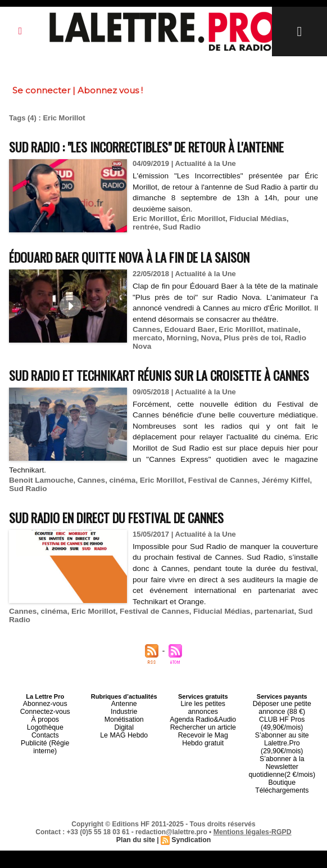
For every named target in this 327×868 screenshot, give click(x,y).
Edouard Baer (187, 361)
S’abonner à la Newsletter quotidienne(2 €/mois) (282, 791)
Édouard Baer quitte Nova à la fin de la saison (147, 277)
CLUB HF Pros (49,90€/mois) (282, 764)
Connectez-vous (46, 754)
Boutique (282, 802)
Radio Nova (175, 369)
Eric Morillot (154, 239)
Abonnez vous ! (110, 90)
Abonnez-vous (45, 748)
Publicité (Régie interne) (45, 781)
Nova (83, 369)
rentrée (296, 239)
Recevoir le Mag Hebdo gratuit (203, 771)
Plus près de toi (123, 369)
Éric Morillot (200, 239)
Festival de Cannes (214, 524)
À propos (45, 761)
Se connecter (41, 90)
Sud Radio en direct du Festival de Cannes (133, 561)
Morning (56, 369)
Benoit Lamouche (40, 524)
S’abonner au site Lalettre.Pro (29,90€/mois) (282, 778)
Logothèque (45, 768)
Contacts (45, 775)
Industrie (124, 754)
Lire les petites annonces (203, 748)
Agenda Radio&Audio (203, 754)
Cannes (146, 361)
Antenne (124, 748)
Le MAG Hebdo (124, 775)
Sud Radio (151, 248)
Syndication (190, 857)
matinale (276, 361)
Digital (124, 768)
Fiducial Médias (253, 239)
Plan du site (136, 857)
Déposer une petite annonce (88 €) (282, 751)
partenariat (263, 656)
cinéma (118, 524)
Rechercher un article (203, 761)
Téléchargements (282, 808)
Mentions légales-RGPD (253, 849)
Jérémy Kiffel (274, 524)
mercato (23, 369)
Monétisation (124, 761)
